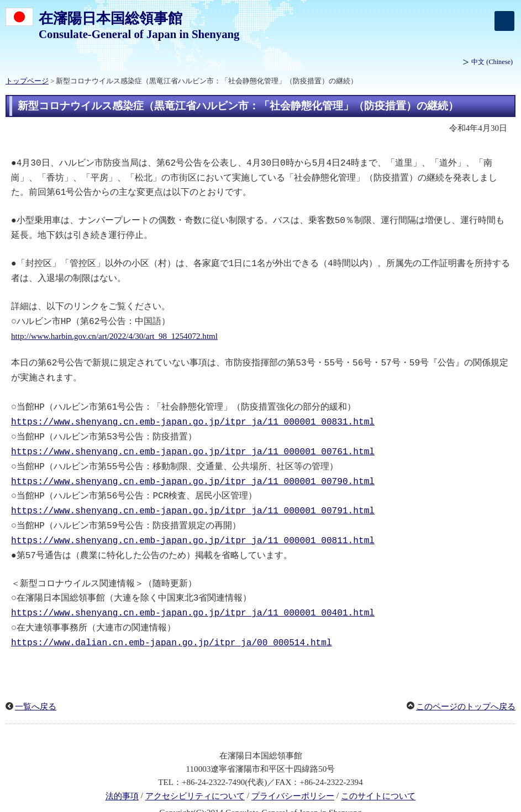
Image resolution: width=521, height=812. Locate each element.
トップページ (27, 81)
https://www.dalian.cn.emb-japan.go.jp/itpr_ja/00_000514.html (172, 628)
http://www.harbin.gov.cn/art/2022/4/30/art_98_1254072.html (114, 331)
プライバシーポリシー (293, 781)
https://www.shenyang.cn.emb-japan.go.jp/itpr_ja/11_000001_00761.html (193, 443)
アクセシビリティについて (195, 781)
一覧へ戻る (36, 691)
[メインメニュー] (504, 21)
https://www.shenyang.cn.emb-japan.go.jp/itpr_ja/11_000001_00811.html (193, 529)
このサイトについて (378, 781)
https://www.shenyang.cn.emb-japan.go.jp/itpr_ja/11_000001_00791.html (193, 500)
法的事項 (122, 781)
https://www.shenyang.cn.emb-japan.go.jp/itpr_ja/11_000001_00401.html (193, 599)
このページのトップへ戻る (466, 691)
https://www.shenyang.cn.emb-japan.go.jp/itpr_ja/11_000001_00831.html (193, 415)
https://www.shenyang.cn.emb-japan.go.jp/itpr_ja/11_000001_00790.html (193, 472)
